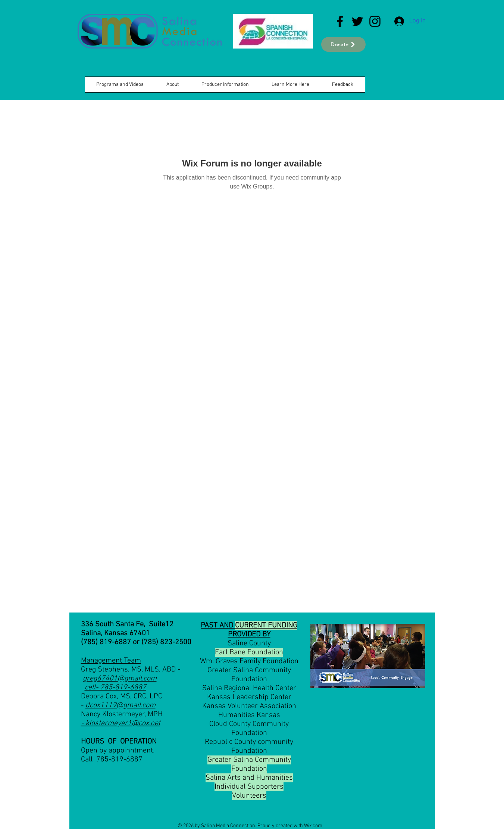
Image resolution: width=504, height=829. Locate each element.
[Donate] (343, 44)
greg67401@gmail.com (120, 679)
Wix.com (313, 826)
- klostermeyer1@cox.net (121, 723)
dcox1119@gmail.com (120, 705)
